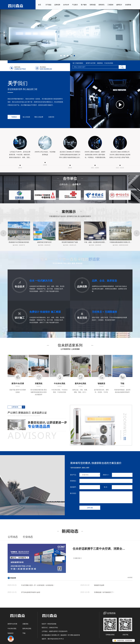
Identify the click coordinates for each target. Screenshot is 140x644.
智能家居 (11, 633)
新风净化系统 (27, 629)
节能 (24, 633)
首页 (40, 5)
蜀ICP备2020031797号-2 (56, 639)
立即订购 (90, 508)
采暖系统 (100, 63)
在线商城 (128, 5)
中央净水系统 (109, 63)
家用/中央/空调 (91, 63)
